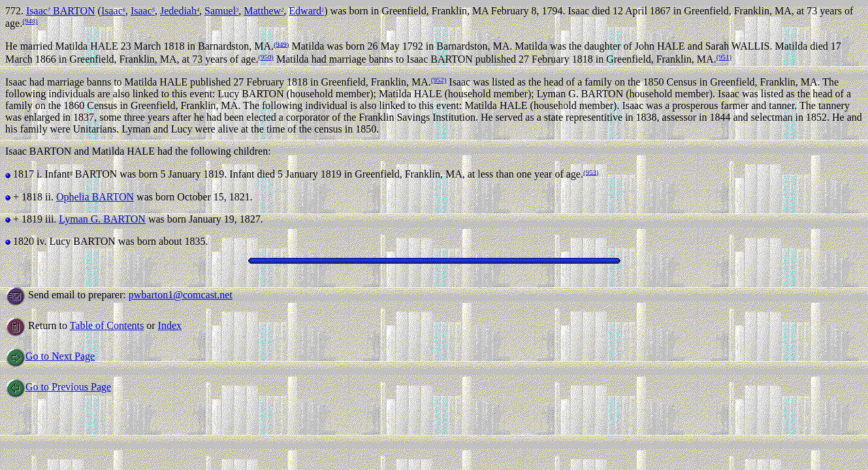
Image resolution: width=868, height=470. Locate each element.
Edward (306, 11)
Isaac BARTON (61, 11)
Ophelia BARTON (95, 197)
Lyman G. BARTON (102, 219)
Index (170, 325)
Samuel (221, 11)
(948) (30, 21)
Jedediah (180, 11)
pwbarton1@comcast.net (181, 295)
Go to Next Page (50, 356)
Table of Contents (107, 325)
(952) (439, 80)
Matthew (264, 11)
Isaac (113, 11)
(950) (265, 57)
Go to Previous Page (58, 387)
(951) (724, 57)
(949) (281, 44)
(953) (591, 172)
